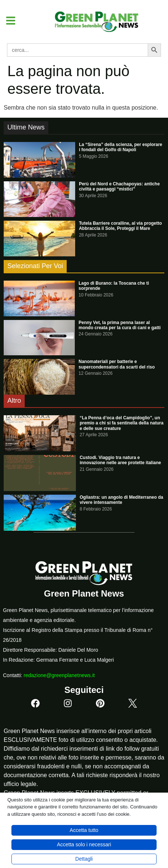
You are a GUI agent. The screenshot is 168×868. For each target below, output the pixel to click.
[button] (8, 21)
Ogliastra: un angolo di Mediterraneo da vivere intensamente (121, 500)
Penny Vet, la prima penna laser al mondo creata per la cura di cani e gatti (120, 325)
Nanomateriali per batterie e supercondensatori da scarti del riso (117, 364)
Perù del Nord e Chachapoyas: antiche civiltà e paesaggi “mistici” (119, 186)
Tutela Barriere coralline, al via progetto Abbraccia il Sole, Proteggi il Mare (120, 226)
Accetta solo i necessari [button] (84, 844)
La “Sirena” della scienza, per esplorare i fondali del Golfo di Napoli (120, 147)
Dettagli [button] (84, 859)
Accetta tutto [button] (84, 830)
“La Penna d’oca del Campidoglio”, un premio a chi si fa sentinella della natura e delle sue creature (121, 423)
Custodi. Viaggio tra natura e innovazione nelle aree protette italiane (120, 460)
